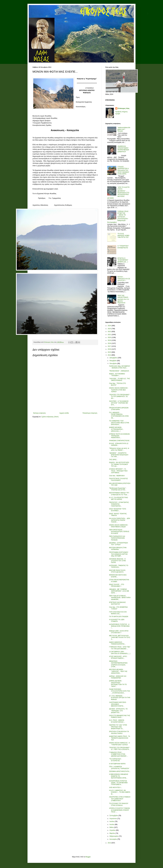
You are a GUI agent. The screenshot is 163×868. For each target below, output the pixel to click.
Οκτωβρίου (113, 364)
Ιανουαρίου (113, 839)
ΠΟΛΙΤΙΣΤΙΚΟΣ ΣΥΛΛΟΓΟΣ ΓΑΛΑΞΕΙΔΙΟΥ (118, 479)
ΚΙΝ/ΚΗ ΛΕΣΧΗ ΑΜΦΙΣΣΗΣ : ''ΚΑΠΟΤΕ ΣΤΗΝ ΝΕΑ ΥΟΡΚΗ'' (119, 390)
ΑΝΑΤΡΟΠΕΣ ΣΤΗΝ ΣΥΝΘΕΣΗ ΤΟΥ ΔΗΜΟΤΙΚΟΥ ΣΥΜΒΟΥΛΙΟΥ (120, 799)
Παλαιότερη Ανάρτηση (90, 413)
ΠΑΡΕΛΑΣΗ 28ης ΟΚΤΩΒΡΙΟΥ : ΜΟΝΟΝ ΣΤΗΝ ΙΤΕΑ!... (120, 367)
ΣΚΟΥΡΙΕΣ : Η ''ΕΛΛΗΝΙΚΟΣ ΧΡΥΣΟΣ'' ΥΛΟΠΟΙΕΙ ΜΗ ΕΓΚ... (119, 403)
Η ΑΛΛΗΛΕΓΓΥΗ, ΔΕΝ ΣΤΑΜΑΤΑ (117, 620)
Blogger (88, 857)
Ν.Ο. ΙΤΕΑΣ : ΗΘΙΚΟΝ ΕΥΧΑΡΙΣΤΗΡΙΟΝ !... (117, 721)
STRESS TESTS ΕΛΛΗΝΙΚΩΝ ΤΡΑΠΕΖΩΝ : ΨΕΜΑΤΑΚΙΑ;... (119, 436)
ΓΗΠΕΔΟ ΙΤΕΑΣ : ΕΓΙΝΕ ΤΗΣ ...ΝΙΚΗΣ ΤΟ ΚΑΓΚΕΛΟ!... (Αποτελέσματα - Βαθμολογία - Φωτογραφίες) (118, 217)
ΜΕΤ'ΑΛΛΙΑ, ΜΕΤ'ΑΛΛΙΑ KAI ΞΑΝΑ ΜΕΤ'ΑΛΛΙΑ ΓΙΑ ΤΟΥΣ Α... (120, 638)
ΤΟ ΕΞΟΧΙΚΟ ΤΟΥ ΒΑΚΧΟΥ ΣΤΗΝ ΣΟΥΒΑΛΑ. (119, 804)
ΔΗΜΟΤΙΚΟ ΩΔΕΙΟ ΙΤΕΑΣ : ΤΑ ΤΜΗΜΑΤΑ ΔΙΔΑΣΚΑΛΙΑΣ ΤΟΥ (120, 738)
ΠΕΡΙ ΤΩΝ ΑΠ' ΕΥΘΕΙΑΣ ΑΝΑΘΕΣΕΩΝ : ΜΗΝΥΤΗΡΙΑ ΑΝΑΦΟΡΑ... (120, 598)
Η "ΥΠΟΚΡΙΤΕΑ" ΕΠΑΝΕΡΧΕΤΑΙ (123, 247)
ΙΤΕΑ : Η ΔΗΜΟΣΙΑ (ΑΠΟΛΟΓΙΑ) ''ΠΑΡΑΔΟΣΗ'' (119, 768)
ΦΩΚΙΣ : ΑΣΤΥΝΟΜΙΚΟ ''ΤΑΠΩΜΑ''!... (117, 375)
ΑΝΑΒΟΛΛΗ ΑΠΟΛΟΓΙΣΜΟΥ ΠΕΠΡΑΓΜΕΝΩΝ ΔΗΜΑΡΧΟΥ (123, 149)
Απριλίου (113, 830)
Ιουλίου (112, 821)
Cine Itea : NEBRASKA (117, 476)
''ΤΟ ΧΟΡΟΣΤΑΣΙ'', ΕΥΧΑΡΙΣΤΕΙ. (115, 760)
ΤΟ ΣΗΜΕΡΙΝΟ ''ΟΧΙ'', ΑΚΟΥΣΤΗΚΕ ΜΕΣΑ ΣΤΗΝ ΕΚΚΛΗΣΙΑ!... (119, 423)
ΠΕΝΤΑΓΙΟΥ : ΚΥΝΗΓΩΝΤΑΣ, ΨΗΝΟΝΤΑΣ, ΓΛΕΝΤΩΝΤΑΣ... (119, 504)
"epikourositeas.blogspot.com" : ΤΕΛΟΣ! (124, 129)
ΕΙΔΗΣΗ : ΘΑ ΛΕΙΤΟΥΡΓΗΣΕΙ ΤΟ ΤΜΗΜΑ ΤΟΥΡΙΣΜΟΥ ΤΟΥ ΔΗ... (119, 464)
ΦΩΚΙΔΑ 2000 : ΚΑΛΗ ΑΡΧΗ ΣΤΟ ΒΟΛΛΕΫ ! (119, 632)
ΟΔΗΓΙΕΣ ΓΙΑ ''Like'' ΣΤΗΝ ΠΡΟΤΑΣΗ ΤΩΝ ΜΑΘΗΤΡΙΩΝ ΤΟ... (118, 727)
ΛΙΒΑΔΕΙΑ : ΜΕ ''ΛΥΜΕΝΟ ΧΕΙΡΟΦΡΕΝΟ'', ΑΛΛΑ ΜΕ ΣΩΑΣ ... (119, 591)
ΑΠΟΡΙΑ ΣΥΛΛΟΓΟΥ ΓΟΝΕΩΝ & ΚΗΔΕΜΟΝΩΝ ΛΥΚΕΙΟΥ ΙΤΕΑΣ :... (119, 810)
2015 (110, 352)
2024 (110, 326)
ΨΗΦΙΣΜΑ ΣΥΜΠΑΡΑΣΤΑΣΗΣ (119, 441)
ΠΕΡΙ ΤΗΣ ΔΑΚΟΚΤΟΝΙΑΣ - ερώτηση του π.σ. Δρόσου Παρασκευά (123, 299)
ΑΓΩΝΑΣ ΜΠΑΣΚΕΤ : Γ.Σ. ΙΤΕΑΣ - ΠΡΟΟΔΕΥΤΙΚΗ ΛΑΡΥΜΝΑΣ (118, 471)
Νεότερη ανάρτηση (39, 413)
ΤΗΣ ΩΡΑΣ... (113, 460)
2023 (110, 329)
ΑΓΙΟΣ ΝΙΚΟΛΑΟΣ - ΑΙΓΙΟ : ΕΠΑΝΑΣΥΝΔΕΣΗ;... (118, 657)
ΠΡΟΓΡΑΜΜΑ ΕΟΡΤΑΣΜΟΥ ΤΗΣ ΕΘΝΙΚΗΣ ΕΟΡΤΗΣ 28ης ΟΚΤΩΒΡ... (119, 554)
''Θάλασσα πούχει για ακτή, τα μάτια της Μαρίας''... (119, 449)
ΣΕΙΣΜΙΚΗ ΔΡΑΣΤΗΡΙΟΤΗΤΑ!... (120, 771)
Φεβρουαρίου (114, 836)
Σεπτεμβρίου (114, 816)
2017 (110, 346)
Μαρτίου (113, 833)
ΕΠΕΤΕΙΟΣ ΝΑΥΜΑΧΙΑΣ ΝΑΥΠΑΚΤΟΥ (117, 603)
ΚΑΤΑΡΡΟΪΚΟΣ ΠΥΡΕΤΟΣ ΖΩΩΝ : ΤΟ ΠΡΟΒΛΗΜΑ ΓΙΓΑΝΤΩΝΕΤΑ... (118, 783)
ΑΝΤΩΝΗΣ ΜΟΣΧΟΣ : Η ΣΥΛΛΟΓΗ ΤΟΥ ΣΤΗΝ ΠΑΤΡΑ (117, 561)
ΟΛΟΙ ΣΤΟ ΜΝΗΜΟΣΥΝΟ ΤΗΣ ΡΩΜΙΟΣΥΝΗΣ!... (120, 716)
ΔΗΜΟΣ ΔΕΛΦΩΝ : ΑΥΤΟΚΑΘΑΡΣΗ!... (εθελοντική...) (116, 429)
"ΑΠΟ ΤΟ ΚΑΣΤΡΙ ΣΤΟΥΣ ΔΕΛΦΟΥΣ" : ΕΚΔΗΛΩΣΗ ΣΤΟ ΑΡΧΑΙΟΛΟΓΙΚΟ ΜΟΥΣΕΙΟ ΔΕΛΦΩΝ (118, 193)
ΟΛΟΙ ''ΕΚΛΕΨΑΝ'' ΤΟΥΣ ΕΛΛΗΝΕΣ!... (118, 510)
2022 (110, 332)
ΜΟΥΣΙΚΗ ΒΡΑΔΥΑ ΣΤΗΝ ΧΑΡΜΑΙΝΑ (118, 549)
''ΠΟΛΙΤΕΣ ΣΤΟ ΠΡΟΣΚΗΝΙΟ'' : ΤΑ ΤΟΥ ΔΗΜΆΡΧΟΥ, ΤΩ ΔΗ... (120, 397)
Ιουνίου (112, 824)
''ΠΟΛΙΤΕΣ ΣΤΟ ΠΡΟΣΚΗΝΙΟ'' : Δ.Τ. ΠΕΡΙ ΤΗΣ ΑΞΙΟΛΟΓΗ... (120, 749)
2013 (110, 843)
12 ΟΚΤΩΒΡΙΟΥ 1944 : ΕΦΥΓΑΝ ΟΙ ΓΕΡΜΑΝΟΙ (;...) (120, 653)
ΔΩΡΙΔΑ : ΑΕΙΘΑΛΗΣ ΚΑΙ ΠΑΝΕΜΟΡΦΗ (118, 677)
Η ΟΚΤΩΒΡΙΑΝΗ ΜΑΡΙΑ (117, 764)
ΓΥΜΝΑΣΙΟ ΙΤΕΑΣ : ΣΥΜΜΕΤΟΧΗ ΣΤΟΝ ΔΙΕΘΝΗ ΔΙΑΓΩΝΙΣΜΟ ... (119, 754)
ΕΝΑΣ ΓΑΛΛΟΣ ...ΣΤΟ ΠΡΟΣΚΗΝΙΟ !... (117, 585)
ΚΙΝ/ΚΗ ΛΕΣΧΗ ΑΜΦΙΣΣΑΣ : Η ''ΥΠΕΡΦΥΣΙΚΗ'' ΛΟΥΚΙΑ (119, 744)
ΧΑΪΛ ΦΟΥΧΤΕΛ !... (116, 788)
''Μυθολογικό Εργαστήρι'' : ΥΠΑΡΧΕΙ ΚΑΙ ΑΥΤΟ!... (118, 489)
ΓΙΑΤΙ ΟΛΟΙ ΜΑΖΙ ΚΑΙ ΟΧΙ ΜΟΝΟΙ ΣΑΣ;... (118, 613)
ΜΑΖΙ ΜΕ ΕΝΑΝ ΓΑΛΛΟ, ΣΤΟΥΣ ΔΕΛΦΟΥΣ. (117, 571)
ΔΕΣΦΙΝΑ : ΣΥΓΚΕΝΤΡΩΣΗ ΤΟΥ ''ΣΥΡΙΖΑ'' (118, 544)
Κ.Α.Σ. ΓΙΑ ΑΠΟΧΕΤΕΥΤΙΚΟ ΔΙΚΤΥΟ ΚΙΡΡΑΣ (119, 498)
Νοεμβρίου (113, 361)
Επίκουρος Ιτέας (124, 108)
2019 (110, 340)
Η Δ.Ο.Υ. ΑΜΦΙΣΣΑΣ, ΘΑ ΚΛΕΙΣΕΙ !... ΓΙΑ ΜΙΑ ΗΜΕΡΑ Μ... (120, 792)
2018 (110, 343)
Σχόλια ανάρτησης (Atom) (50, 417)
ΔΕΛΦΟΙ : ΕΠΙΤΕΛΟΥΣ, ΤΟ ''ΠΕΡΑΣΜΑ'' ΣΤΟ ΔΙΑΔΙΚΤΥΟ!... (118, 711)
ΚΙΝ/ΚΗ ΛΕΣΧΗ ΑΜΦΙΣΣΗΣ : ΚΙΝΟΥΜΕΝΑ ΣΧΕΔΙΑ (119, 526)
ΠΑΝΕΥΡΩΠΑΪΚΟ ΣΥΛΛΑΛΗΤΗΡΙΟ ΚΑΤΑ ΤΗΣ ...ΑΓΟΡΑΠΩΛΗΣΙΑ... (120, 691)
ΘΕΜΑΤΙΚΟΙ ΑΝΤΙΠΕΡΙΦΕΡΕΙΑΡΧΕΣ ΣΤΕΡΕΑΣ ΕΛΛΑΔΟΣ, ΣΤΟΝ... (118, 664)
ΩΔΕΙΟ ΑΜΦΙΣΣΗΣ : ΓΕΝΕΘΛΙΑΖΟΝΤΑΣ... (117, 643)
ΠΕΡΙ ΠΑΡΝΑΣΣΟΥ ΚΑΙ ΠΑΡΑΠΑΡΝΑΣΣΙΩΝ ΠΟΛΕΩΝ (117, 538)
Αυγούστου (113, 819)
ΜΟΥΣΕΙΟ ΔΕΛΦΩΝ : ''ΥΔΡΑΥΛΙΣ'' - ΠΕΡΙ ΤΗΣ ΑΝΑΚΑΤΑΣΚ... (118, 671)
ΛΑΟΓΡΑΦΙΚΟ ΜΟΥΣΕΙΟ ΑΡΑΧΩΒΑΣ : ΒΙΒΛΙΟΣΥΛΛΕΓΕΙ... (118, 704)
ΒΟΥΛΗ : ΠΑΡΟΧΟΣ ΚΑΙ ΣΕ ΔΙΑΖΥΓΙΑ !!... (124, 279)
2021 (110, 335)
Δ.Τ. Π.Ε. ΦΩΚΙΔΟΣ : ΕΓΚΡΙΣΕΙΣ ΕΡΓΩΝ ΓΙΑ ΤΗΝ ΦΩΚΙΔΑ (120, 698)
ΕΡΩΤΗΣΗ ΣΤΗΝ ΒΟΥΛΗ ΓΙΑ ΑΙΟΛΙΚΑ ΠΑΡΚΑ (119, 732)
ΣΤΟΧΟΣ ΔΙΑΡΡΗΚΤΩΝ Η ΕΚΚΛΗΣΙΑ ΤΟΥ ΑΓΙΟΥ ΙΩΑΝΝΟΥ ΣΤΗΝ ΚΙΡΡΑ (123, 170)
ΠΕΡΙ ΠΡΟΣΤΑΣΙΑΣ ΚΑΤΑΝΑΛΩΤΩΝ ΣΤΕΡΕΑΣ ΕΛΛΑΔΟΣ (119, 532)
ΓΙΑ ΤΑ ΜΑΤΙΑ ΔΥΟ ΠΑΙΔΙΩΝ (119, 617)
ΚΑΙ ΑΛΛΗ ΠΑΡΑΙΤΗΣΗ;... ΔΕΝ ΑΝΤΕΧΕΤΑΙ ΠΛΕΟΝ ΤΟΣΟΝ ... (120, 520)
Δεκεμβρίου (114, 358)
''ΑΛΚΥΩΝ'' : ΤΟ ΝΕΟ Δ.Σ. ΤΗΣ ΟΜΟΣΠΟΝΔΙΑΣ (119, 379)
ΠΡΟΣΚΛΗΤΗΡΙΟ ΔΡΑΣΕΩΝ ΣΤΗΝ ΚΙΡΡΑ (119, 409)
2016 (110, 349)
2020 (110, 337)
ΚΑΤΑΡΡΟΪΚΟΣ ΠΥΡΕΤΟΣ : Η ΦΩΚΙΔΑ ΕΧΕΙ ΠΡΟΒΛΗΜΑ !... (119, 626)
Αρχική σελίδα (64, 413)
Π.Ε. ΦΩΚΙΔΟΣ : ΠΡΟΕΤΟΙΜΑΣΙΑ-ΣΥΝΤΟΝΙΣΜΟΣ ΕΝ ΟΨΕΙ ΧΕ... (119, 415)
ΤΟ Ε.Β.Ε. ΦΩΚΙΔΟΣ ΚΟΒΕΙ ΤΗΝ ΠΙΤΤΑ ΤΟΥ (123, 236)
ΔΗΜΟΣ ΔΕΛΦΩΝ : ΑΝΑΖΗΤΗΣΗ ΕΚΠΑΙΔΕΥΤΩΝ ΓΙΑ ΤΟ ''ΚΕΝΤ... (118, 684)
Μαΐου (112, 827)
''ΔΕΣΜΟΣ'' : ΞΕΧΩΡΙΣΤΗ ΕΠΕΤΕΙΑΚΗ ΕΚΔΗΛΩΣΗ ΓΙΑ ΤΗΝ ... (119, 455)
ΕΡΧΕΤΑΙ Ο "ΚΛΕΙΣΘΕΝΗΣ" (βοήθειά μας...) (123, 260)
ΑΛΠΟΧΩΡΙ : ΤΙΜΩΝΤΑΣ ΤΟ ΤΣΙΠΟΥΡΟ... (119, 566)
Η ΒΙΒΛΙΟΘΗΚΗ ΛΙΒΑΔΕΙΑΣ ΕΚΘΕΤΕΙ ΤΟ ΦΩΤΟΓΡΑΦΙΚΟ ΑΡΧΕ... (119, 776)
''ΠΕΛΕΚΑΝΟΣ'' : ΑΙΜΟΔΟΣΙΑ (119, 371)
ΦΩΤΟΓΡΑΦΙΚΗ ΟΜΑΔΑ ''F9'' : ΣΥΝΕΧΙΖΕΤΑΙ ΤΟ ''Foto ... (119, 494)
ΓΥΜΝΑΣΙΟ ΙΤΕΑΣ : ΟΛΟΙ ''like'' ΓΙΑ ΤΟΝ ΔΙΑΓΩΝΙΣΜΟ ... (120, 648)
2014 (110, 355)
